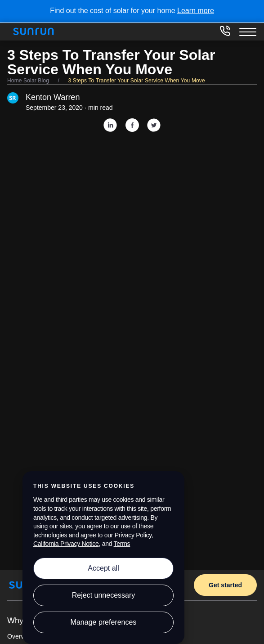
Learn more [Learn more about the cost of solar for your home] (196, 11)
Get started (225, 585)
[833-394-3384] (225, 34)
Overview (20, 636)
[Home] (36, 32)
